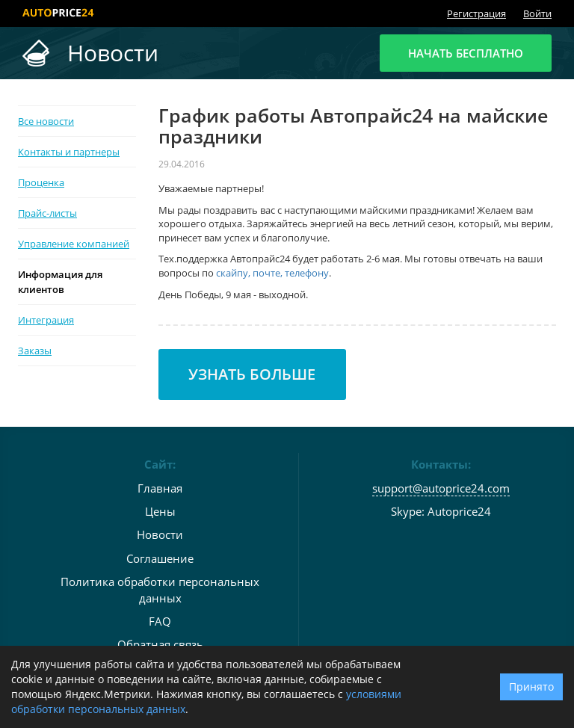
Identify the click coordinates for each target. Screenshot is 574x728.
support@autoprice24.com (441, 488)
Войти (537, 13)
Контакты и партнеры (69, 152)
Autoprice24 (459, 511)
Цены (160, 511)
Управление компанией (74, 244)
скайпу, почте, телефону (272, 273)
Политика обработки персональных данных (160, 589)
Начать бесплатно (466, 53)
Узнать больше (252, 374)
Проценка (41, 182)
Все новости (46, 121)
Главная (160, 488)
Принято (531, 687)
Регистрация (476, 13)
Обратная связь (160, 644)
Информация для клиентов (60, 282)
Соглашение (160, 558)
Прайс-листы (47, 213)
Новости (160, 534)
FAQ (160, 621)
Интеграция (46, 320)
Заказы (35, 351)
